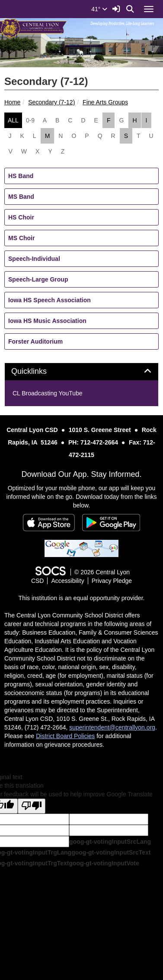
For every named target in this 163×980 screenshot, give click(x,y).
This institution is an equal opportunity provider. (82, 598)
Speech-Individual (34, 259)
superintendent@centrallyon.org (112, 727)
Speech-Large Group (38, 279)
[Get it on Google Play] (111, 523)
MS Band (21, 197)
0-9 (30, 120)
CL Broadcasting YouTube (48, 393)
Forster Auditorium (35, 341)
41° (99, 9)
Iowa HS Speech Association (50, 300)
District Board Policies (65, 736)
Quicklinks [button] (39, 371)
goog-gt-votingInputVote (104, 863)
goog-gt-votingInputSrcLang (110, 842)
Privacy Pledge (112, 581)
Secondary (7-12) (51, 102)
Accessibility (67, 581)
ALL (13, 120)
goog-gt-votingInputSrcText (111, 852)
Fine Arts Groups (105, 102)
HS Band (21, 176)
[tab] (81, 372)
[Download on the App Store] (49, 523)
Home (12, 102)
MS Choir (21, 238)
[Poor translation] (32, 806)
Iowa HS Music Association (47, 321)
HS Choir (21, 217)
